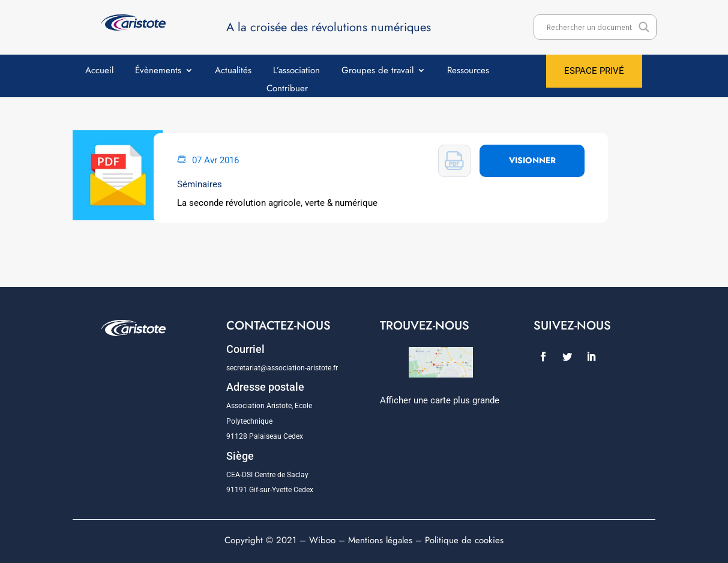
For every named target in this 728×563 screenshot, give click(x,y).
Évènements (158, 71)
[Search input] (589, 27)
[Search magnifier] (644, 27)
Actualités (233, 71)
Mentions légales (380, 540)
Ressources (468, 71)
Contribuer (287, 89)
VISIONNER (532, 160)
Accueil (99, 71)
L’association (296, 71)
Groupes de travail (378, 71)
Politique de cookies (464, 540)
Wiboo (322, 540)
